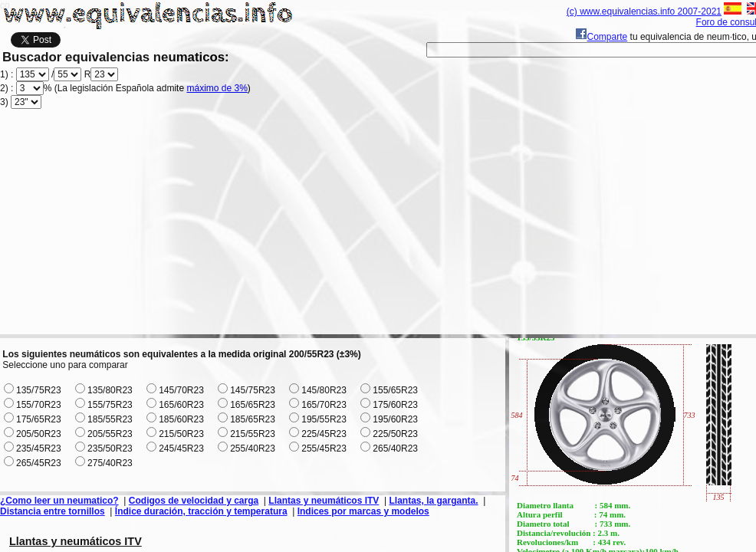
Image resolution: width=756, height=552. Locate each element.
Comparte (602, 37)
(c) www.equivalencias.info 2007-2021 (644, 11)
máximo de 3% (217, 88)
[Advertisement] (383, 227)
